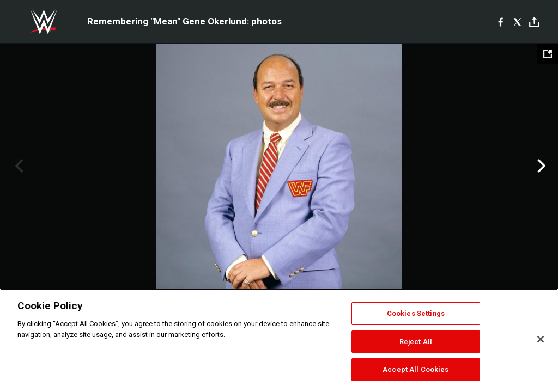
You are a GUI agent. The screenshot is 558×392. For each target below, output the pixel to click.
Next (540, 166)
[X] (517, 22)
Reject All (416, 342)
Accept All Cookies (416, 369)
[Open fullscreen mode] (548, 54)
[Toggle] (534, 22)
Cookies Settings (416, 313)
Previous (18, 166)
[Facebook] (501, 22)
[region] (279, 340)
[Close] (541, 339)
